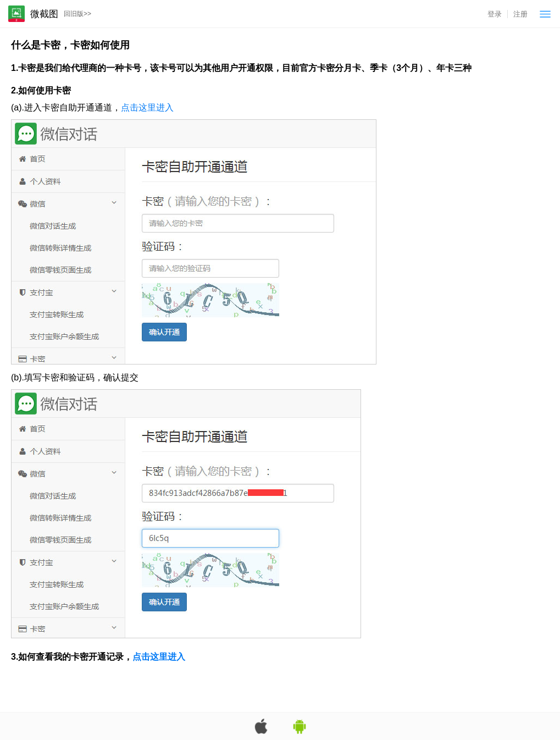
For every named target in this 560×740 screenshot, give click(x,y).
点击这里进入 (147, 107)
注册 (520, 14)
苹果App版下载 (261, 726)
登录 (495, 14)
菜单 (545, 14)
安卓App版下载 (300, 726)
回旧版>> (77, 14)
